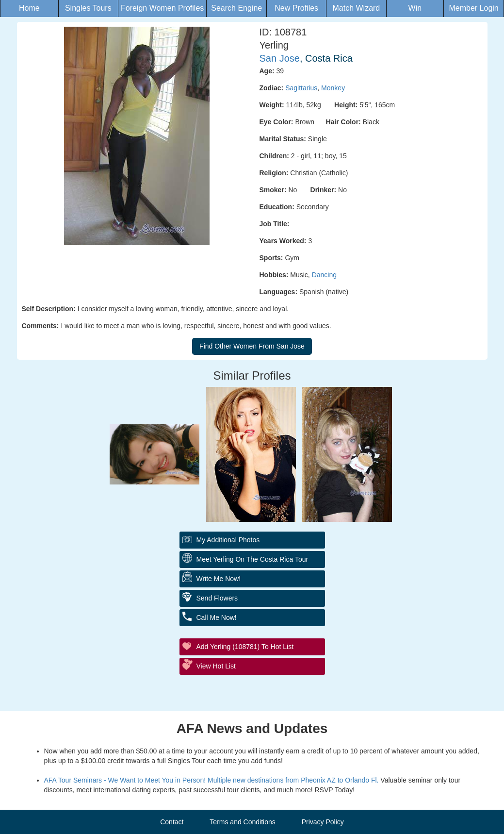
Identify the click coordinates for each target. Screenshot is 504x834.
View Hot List (216, 666)
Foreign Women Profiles (162, 8)
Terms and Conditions (242, 822)
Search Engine (236, 8)
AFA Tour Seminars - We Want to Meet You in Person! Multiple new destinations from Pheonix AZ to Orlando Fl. (211, 780)
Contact (172, 822)
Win (415, 8)
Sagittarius (301, 88)
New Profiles (296, 8)
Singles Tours (88, 8)
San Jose (280, 58)
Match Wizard (356, 8)
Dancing (324, 275)
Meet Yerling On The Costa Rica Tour (252, 559)
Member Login (473, 8)
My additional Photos (228, 540)
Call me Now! (217, 617)
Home (29, 8)
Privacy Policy (323, 822)
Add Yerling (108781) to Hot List (245, 647)
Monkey (333, 88)
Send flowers (217, 598)
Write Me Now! (219, 579)
